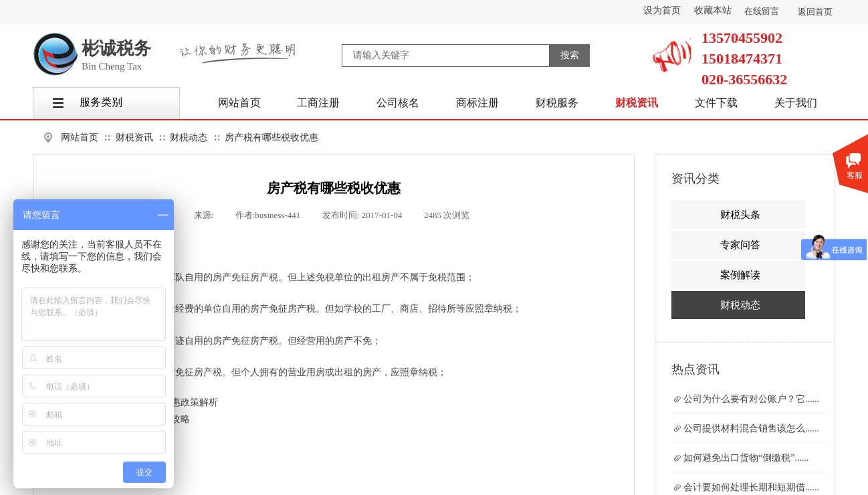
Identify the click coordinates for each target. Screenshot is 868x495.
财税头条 (740, 215)
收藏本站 (713, 10)
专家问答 (740, 245)
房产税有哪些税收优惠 (272, 137)
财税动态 (189, 137)
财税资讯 (134, 137)
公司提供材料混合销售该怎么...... (751, 428)
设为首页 (662, 10)
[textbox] (446, 56)
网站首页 (80, 137)
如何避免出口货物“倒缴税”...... (746, 458)
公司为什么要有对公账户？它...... (751, 399)
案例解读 (740, 275)
